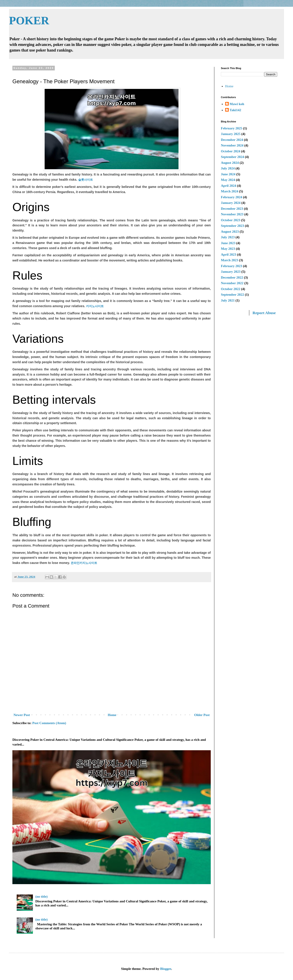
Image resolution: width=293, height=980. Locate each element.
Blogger (166, 969)
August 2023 (230, 232)
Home (112, 715)
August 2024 (230, 163)
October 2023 (231, 220)
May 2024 (228, 180)
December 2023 (232, 209)
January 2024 (231, 203)
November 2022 (232, 283)
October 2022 (231, 289)
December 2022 (232, 277)
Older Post (202, 715)
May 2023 (228, 249)
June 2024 (228, 174)
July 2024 (228, 168)
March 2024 (230, 191)
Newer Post (22, 715)
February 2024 (232, 197)
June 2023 (228, 243)
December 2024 (232, 140)
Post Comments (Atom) (49, 723)
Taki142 (235, 110)
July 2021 (228, 300)
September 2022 (232, 295)
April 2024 (229, 186)
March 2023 (230, 260)
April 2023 (229, 255)
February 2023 (232, 266)
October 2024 (231, 151)
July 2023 (228, 237)
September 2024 (232, 157)
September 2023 (232, 226)
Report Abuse (264, 313)
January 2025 (231, 134)
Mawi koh (237, 104)
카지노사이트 (95, 306)
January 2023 (231, 272)
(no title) (42, 897)
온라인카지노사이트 (84, 563)
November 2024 (232, 145)
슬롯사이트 (86, 180)
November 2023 (232, 214)
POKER (29, 20)
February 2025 (232, 128)
